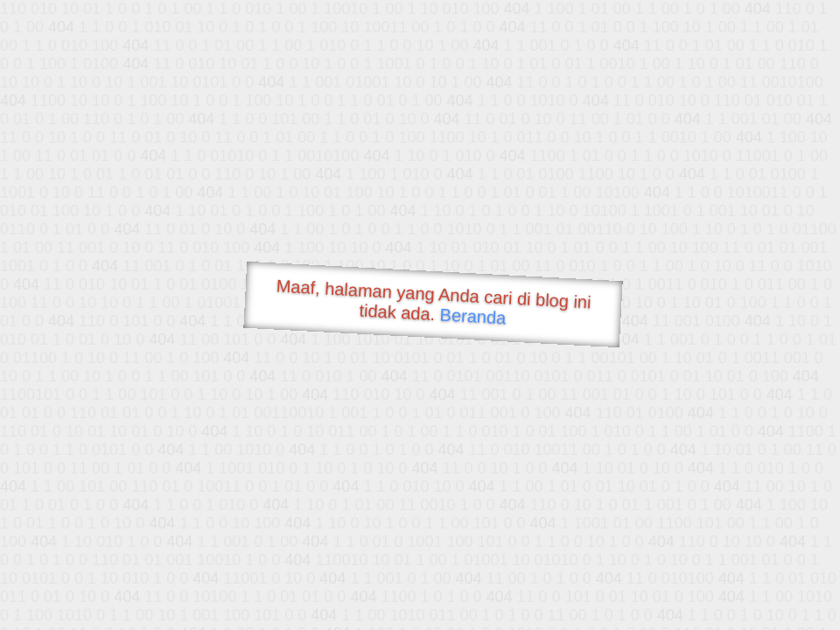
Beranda (473, 316)
